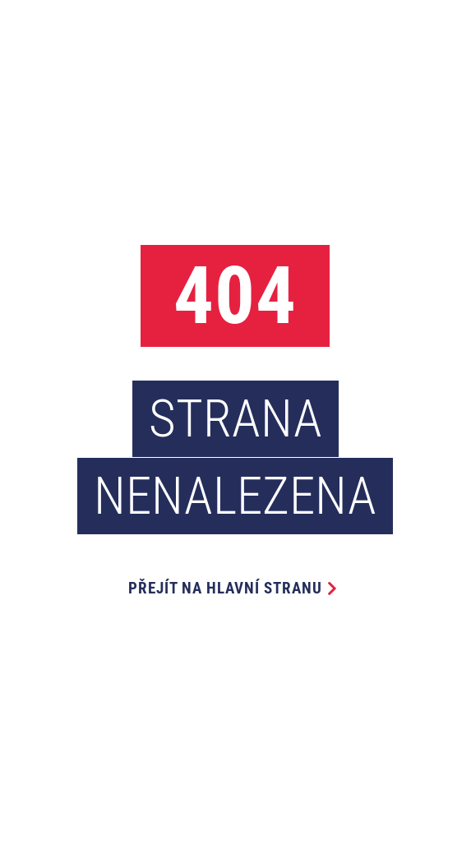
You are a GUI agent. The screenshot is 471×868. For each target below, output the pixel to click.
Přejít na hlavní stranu (225, 588)
